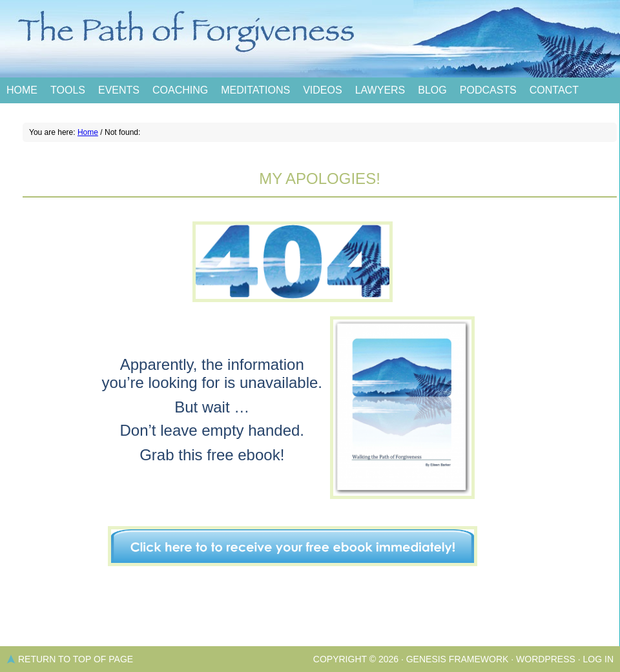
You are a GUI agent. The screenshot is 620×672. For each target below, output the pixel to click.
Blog (432, 90)
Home (22, 90)
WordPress (546, 659)
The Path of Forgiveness (310, 39)
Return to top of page (76, 659)
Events (119, 90)
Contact (554, 90)
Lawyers (380, 90)
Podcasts (488, 90)
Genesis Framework (458, 659)
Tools (68, 90)
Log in (598, 659)
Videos (322, 90)
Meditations (255, 90)
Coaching (180, 90)
